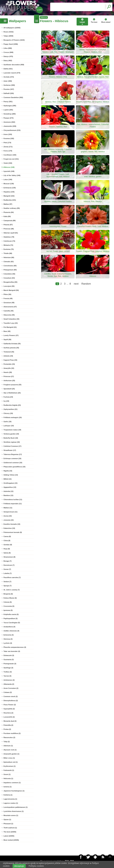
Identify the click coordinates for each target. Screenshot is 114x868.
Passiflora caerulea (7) (12, 577)
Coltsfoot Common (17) (12, 446)
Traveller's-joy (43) (11, 323)
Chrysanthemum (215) (12, 130)
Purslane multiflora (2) (12, 733)
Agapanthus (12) (10, 487)
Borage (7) (7, 561)
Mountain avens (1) (11, 815)
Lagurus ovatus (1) (11, 803)
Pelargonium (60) (10, 270)
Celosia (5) (8, 602)
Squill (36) (7, 339)
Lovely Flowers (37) (11, 335)
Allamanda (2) (9, 684)
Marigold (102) (9, 196)
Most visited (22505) (11, 840)
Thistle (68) (8, 253)
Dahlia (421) (8, 69)
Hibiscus (44, 17)
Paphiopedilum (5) (10, 618)
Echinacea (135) (10, 188)
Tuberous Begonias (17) (13, 454)
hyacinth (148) (9, 171)
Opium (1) (7, 820)
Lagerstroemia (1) (10, 799)
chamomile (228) (10, 126)
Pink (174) (7, 143)
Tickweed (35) (9, 352)
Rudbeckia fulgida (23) (12, 405)
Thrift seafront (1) (10, 828)
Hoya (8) (7, 549)
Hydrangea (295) (10, 106)
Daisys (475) (8, 56)
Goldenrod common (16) (13, 463)
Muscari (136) (9, 184)
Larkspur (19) (9, 426)
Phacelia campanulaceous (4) (15, 647)
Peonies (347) (9, 89)
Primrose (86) (9, 229)
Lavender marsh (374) (12, 73)
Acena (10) (8, 516)
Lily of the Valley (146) (12, 175)
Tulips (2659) (8, 36)
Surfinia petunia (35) (11, 348)
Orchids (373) (9, 77)
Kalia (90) (7, 216)
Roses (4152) (9, 32)
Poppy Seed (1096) (11, 44)
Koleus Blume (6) (10, 598)
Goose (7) (7, 569)
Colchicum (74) (9, 241)
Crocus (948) (8, 52)
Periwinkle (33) (9, 364)
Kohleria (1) (8, 795)
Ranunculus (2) (9, 737)
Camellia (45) (9, 311)
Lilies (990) (8, 48)
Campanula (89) (10, 221)
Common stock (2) (11, 696)
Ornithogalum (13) (10, 483)
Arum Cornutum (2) (11, 688)
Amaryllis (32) (9, 368)
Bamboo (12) (8, 495)
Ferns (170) (8, 151)
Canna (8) (7, 536)
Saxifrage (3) (8, 668)
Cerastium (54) (9, 278)
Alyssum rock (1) (10, 750)
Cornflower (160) (10, 155)
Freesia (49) (8, 298)
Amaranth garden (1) (11, 754)
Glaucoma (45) (9, 315)
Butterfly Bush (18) (11, 438)
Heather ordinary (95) (12, 208)
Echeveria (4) (9, 635)
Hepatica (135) (9, 192)
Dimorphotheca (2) (11, 701)
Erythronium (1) (10, 766)
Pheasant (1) (8, 824)
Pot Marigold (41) (10, 327)
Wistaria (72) (8, 245)
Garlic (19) (7, 422)
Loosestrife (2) (9, 717)
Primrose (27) (9, 376)
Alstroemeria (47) (10, 307)
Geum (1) (7, 774)
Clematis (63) (9, 262)
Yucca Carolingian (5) (12, 623)
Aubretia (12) (8, 491)
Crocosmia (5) (9, 606)
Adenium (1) (8, 746)
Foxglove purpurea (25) (12, 385)
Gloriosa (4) (8, 639)
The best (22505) (10, 832)
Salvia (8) (7, 553)
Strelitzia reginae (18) (12, 442)
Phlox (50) (7, 294)
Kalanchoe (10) (9, 528)
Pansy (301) (8, 102)
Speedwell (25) (9, 389)
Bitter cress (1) (9, 758)
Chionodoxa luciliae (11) (13, 499)
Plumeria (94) (9, 212)
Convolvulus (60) (10, 266)
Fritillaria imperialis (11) (13, 504)
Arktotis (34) (8, 356)
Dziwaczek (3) (9, 655)
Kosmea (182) (9, 138)
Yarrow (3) (7, 676)
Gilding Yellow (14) (11, 475)
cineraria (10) (9, 520)
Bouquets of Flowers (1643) (14, 40)
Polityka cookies (36, 866)
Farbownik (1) (9, 770)
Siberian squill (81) (11, 233)
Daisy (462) (8, 61)
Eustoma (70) (9, 249)
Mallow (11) (8, 508)
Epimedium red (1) (11, 762)
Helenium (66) (9, 257)
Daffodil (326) (9, 93)
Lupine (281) (8, 110)
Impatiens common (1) (12, 783)
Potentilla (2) (8, 725)
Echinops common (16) (12, 458)
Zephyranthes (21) (10, 409)
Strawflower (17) (10, 450)
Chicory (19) (8, 413)
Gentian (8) (8, 545)
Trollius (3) (8, 672)
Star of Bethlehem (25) (12, 393)
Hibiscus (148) (9, 167)
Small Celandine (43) (11, 319)
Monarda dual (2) (10, 721)
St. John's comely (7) (12, 590)
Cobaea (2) (8, 692)
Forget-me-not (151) (11, 159)
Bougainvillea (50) (10, 282)
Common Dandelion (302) (13, 97)
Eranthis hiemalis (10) (12, 524)
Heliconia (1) (8, 778)
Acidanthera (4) (9, 627)
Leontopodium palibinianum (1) (16, 807)
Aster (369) (8, 81)
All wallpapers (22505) (12, 28)
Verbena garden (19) (11, 434)
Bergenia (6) (8, 594)
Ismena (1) (7, 787)
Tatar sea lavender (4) (12, 651)
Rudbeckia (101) (10, 200)
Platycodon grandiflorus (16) (14, 467)
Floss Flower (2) (10, 705)
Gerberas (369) (9, 85)
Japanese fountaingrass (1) (14, 791)
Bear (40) (7, 331)
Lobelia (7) (8, 573)
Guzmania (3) (9, 659)
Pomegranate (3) (10, 664)
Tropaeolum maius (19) (12, 430)
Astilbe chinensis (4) (11, 631)
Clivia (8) (7, 541)
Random (86, 284)
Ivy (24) (6, 401)
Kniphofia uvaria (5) (11, 614)
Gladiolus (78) (9, 237)
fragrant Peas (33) (10, 360)
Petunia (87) (8, 225)
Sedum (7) (7, 582)
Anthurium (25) (9, 381)
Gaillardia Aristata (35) (12, 344)
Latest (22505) (9, 836)
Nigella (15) (8, 471)
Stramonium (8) (9, 557)
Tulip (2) (7, 742)
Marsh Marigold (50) (11, 290)
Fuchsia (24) (8, 397)
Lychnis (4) (8, 643)
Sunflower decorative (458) (14, 65)
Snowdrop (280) (10, 114)
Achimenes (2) (9, 680)
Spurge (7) (7, 586)
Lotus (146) (8, 179)
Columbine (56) (9, 274)
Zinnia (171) (8, 147)
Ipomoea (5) (8, 610)
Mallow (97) (8, 204)
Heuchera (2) (8, 713)
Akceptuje (19, 866)
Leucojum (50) (9, 286)
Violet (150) (8, 163)
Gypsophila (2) (9, 709)
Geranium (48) (9, 303)
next (76, 284)
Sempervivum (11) (10, 512)
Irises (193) (8, 134)
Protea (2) (7, 729)
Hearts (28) (8, 372)
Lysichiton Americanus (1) (14, 811)
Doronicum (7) (9, 565)
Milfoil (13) (7, 479)
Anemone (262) (9, 122)
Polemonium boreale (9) (13, 532)
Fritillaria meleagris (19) (13, 417)
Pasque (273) (9, 118)
